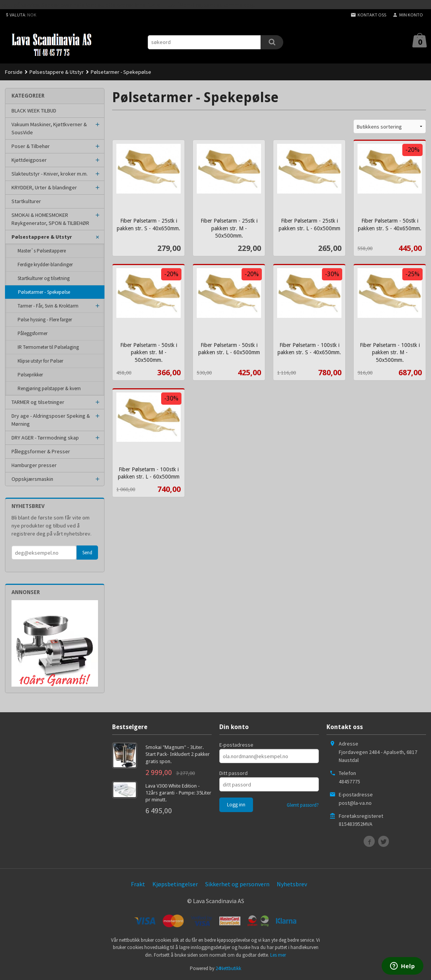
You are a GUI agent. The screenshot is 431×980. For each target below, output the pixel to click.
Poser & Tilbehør (31, 146)
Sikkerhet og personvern (237, 884)
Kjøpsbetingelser (175, 884)
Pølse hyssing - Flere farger (45, 320)
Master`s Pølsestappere (42, 251)
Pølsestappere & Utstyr (42, 237)
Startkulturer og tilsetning (44, 278)
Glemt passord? (303, 805)
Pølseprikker (30, 375)
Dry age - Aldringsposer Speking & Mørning (51, 420)
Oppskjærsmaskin (32, 479)
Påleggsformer (33, 333)
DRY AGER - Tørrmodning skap (45, 438)
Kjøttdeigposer (29, 160)
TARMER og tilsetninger (38, 402)
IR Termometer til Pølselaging (48, 347)
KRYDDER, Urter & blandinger (44, 187)
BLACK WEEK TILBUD (34, 111)
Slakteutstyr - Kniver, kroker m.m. (50, 174)
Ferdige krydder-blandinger (45, 265)
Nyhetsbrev (292, 884)
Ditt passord (233, 773)
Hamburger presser (34, 465)
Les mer (278, 955)
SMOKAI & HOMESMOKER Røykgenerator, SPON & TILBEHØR (50, 219)
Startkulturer (26, 201)
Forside (14, 72)
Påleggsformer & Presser (41, 451)
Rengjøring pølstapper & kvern (49, 388)
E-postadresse (236, 745)
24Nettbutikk (228, 968)
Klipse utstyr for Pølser (40, 361)
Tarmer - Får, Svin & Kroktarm (48, 306)
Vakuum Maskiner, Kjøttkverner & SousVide (49, 128)
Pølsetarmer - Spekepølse (44, 292)
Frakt (138, 884)
